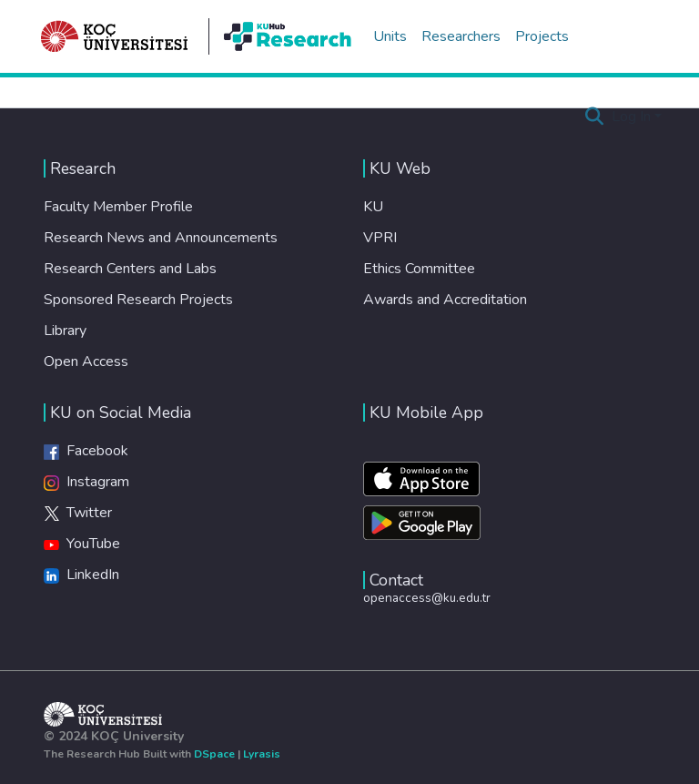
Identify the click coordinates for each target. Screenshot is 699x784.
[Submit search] (595, 117)
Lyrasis (262, 754)
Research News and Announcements (161, 238)
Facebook (86, 451)
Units (390, 36)
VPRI (380, 238)
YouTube (82, 544)
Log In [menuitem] (631, 117)
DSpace (214, 754)
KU (373, 207)
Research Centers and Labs (130, 269)
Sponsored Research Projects (138, 300)
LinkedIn (81, 575)
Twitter (78, 513)
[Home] (115, 36)
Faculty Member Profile (118, 207)
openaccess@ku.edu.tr (427, 598)
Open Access (86, 361)
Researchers (461, 36)
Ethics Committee (419, 269)
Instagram (86, 482)
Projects (542, 36)
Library (65, 331)
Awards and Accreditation (445, 300)
